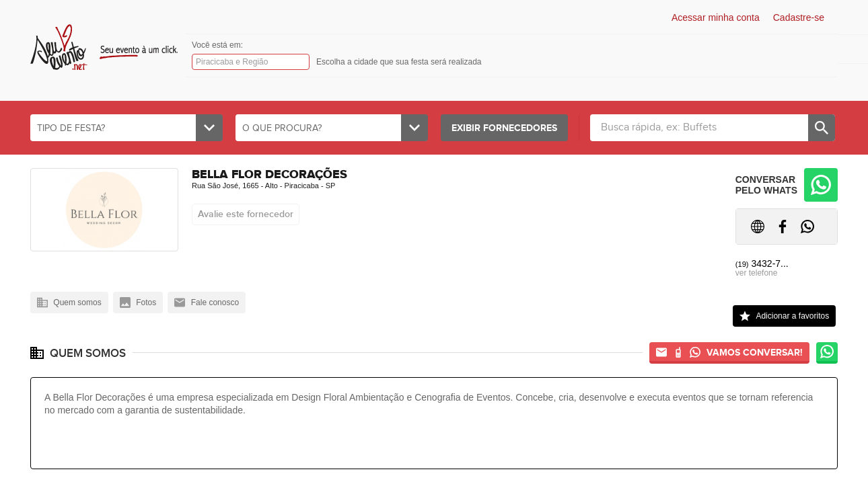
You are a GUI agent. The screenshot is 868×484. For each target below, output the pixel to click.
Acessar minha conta (716, 17)
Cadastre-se (799, 17)
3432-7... (762, 264)
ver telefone (757, 273)
